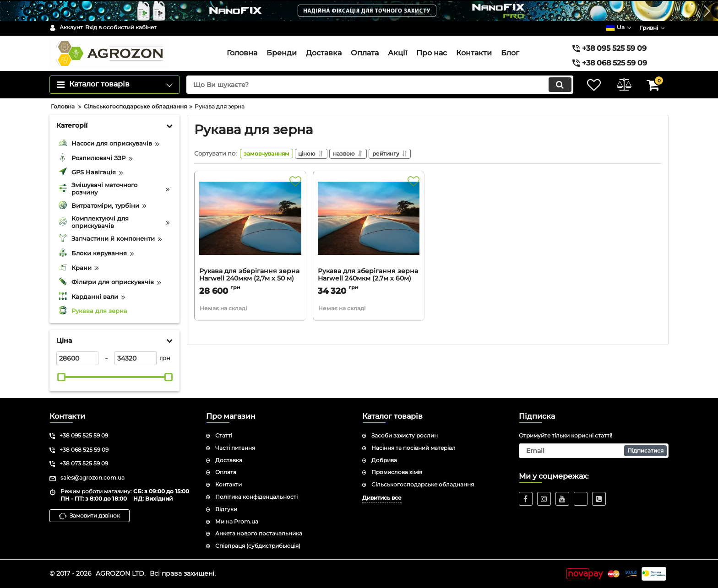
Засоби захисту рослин (405, 435)
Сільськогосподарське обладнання (423, 484)
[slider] (61, 377)
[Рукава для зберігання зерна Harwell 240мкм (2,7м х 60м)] (369, 223)
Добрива (384, 460)
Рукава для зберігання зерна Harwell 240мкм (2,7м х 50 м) (249, 276)
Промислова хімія (397, 472)
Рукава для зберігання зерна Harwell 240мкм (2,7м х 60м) (368, 276)
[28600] (77, 358)
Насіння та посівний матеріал (413, 448)
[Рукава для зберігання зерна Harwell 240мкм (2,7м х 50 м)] (250, 223)
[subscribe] (594, 451)
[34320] (136, 358)
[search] (376, 85)
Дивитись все (382, 498)
